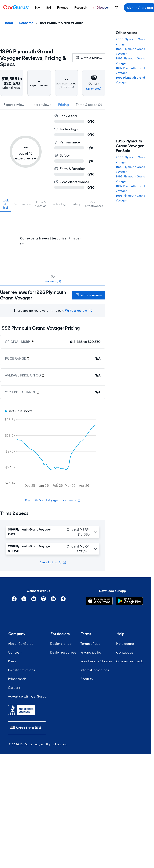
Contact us (125, 652)
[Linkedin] (53, 600)
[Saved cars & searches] (116, 8)
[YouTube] (34, 600)
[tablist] (53, 105)
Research (26, 23)
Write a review (89, 58)
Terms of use (90, 643)
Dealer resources (63, 652)
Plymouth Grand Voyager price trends (53, 500)
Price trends (17, 679)
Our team (15, 652)
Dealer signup (61, 643)
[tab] (5, 204)
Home (8, 23)
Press (12, 661)
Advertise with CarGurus (27, 696)
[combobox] (27, 728)
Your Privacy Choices (96, 661)
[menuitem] (37, 8)
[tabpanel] (53, 239)
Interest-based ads (95, 670)
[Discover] (101, 8)
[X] (24, 600)
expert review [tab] (14, 105)
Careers (14, 687)
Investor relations (22, 670)
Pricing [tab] (63, 105)
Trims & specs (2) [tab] (89, 105)
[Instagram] (43, 600)
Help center (125, 643)
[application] (53, 449)
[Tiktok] (63, 600)
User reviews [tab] (41, 105)
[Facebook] (14, 600)
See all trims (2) (53, 562)
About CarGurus (21, 643)
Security (87, 679)
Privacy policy (91, 652)
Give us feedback (129, 661)
